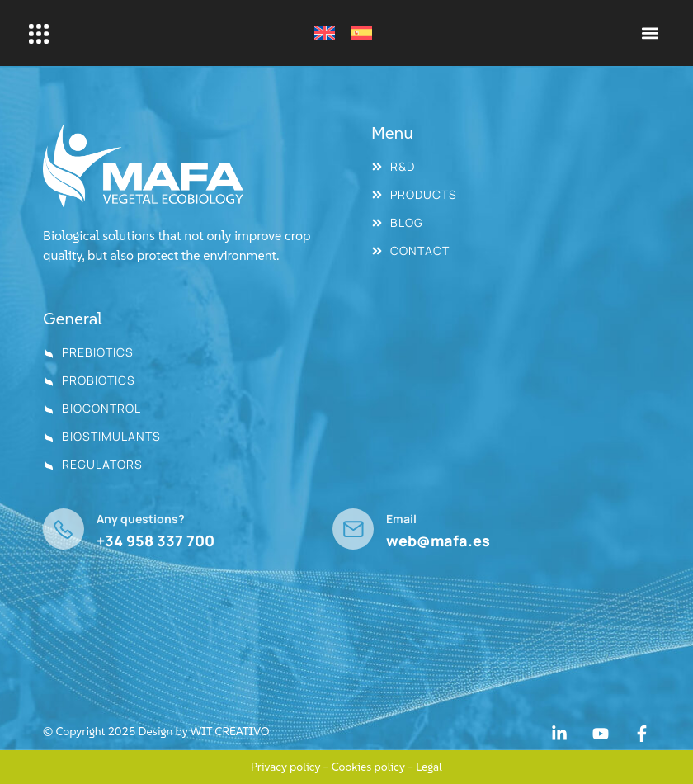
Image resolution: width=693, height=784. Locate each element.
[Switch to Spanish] (362, 33)
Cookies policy (368, 767)
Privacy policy (285, 767)
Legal (429, 767)
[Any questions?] (64, 529)
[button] (651, 33)
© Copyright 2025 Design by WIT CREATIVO (156, 731)
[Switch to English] (325, 33)
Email (401, 519)
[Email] (353, 529)
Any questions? (141, 519)
